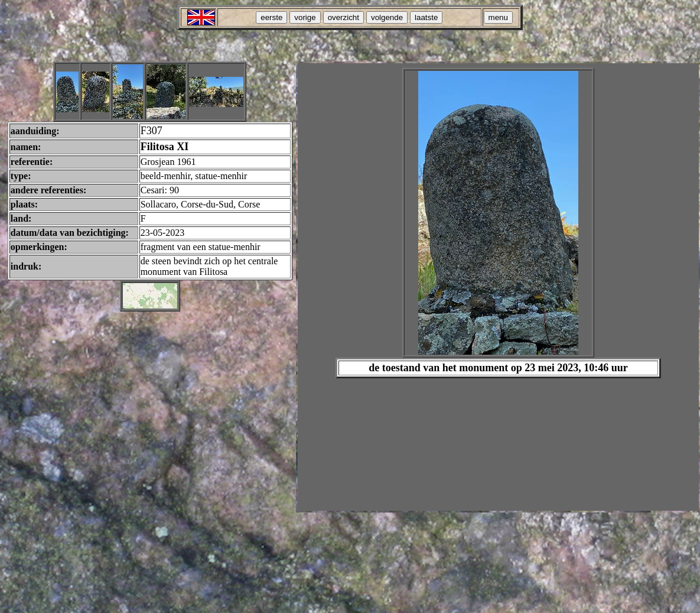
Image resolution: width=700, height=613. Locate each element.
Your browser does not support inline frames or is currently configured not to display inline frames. (498, 287)
